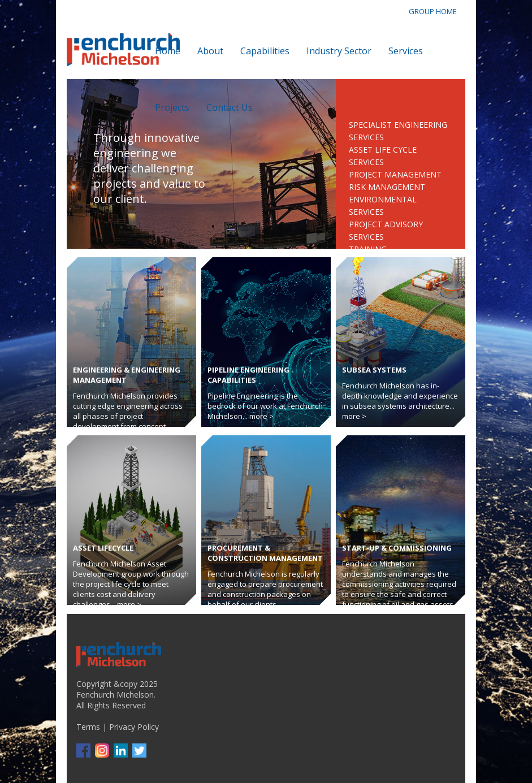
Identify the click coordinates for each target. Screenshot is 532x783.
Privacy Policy (134, 727)
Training (368, 249)
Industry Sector (339, 51)
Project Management (395, 174)
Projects (172, 107)
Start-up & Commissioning (397, 548)
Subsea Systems (374, 370)
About (210, 51)
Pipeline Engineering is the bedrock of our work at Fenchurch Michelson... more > (265, 406)
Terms (88, 727)
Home (168, 51)
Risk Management (387, 187)
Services (406, 51)
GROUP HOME (433, 11)
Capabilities (265, 51)
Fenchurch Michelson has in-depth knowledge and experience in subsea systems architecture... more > (400, 401)
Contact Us (230, 107)
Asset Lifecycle (103, 548)
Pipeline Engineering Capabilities (248, 375)
